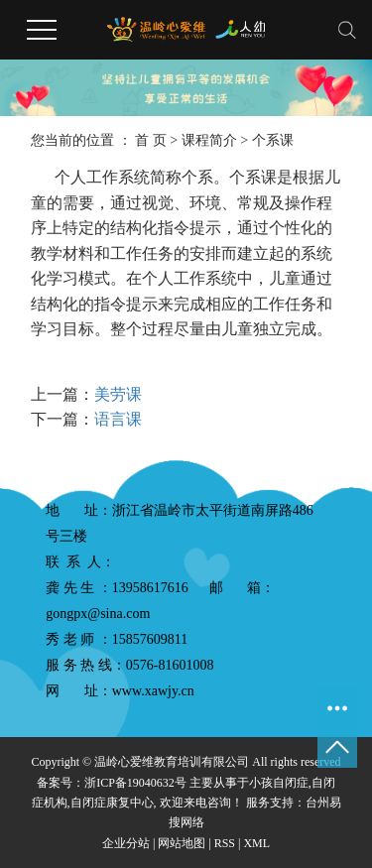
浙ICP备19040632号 (135, 783)
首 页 (151, 140)
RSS (225, 843)
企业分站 (126, 843)
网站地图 (182, 843)
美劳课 (118, 394)
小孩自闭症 (279, 783)
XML (256, 843)
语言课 (118, 419)
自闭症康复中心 (112, 803)
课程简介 (209, 140)
